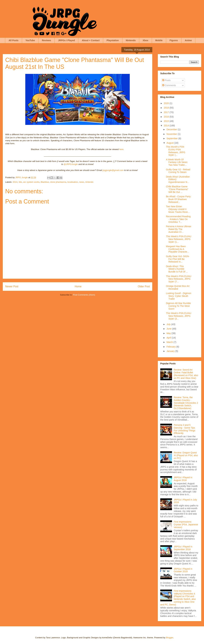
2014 (15, 182)
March (170, 342)
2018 (167, 108)
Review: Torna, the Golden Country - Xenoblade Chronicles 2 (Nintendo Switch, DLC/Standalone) (186, 403)
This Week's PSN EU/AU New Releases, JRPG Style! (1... (179, 239)
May (169, 333)
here (121, 149)
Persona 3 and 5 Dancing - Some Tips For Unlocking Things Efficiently (185, 429)
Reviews (47, 40)
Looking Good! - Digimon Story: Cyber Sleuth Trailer (179, 296)
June (169, 329)
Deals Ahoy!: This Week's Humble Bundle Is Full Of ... (177, 269)
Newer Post (12, 286)
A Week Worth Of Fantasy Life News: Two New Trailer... (177, 162)
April (169, 338)
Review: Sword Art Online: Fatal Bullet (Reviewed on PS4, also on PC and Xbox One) (186, 374)
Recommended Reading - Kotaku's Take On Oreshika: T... (178, 219)
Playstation (113, 40)
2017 (167, 112)
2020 (167, 103)
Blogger (170, 638)
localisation (73, 182)
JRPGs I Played (67, 40)
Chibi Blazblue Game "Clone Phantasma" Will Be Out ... (177, 189)
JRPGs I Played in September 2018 (183, 548)
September (172, 138)
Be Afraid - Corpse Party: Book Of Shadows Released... (179, 199)
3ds (20, 182)
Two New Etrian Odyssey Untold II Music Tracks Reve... (178, 209)
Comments (169, 85)
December (172, 129)
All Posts (14, 40)
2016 (167, 117)
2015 (167, 121)
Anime (188, 40)
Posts (166, 80)
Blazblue (45, 182)
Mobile (159, 40)
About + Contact (91, 40)
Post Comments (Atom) (84, 295)
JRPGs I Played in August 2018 (183, 479)
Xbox (145, 40)
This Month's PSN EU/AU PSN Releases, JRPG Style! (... (176, 151)
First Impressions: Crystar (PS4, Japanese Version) (186, 525)
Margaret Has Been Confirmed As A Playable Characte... (177, 249)
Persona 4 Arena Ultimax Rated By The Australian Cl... (179, 229)
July (169, 324)
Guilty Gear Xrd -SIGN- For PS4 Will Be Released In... (178, 259)
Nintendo (131, 40)
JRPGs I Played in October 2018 (183, 570)
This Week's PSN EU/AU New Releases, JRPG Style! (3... (179, 316)
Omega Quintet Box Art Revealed (178, 287)
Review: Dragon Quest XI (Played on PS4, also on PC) (186, 455)
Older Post (144, 286)
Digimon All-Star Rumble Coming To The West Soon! (178, 306)
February (171, 347)
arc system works (31, 182)
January (171, 351)
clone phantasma (58, 182)
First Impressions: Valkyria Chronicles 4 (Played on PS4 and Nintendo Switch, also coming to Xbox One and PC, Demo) (178, 598)
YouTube (30, 40)
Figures (174, 40)
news (81, 182)
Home (78, 286)
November (172, 134)
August (170, 143)
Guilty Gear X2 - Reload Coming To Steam (178, 171)
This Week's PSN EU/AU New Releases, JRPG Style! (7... (179, 279)
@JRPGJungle (71, 164)
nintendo (89, 182)
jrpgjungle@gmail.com (113, 170)
